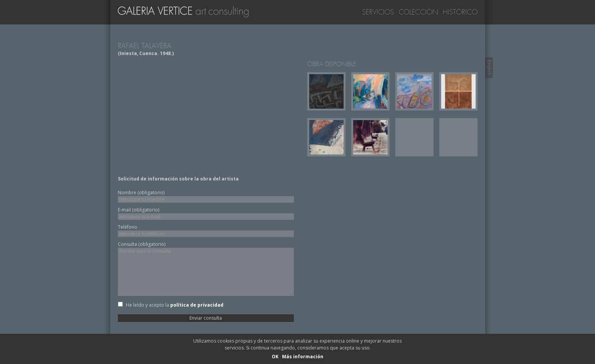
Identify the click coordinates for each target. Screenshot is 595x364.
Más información (303, 357)
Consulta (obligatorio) (142, 244)
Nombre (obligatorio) (141, 193)
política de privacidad (197, 305)
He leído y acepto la (175, 305)
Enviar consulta (206, 318)
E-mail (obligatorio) (139, 210)
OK (275, 357)
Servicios (378, 12)
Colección (418, 12)
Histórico (460, 12)
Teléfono (128, 227)
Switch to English (489, 68)
